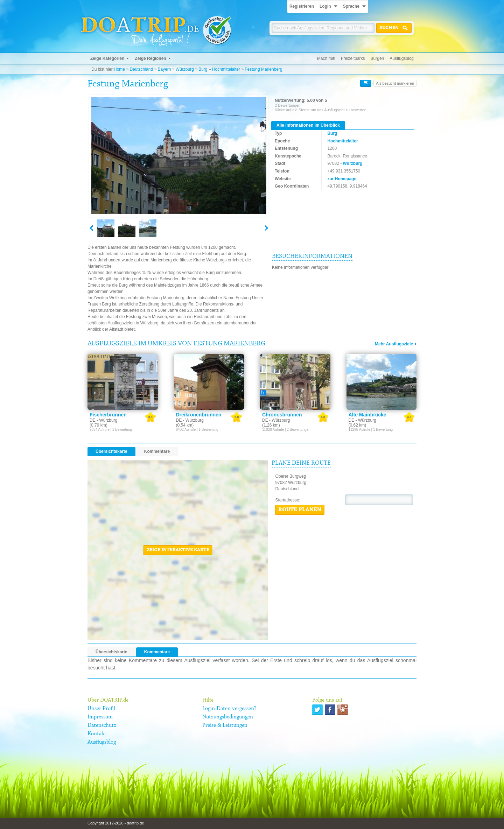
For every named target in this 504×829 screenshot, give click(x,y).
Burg (203, 69)
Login (325, 6)
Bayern (164, 69)
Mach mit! (326, 58)
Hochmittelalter (226, 69)
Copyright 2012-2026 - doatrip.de (116, 823)
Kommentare (157, 451)
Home (119, 69)
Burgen (377, 58)
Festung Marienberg (263, 69)
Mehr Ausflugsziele (394, 344)
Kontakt (97, 734)
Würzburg (185, 69)
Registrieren (302, 6)
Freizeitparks (353, 58)
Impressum (100, 717)
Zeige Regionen (150, 58)
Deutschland (141, 69)
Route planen (300, 510)
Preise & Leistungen (225, 725)
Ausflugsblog (402, 58)
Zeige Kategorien (107, 58)
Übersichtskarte (111, 451)
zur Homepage (342, 179)
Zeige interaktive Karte (178, 550)
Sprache (351, 6)
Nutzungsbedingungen (228, 717)
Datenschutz (102, 725)
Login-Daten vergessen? (229, 709)
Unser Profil (101, 709)
